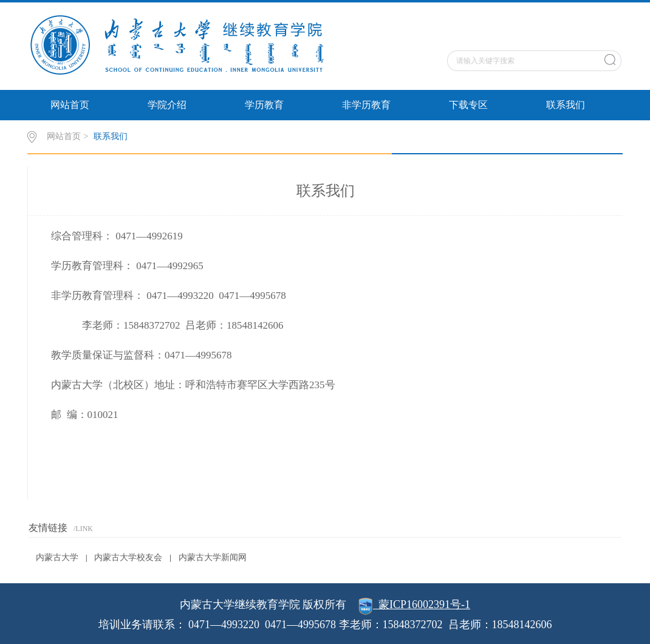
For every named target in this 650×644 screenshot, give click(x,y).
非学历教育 (366, 105)
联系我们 (566, 105)
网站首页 (70, 105)
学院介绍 (167, 105)
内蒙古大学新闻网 (213, 557)
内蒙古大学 (57, 557)
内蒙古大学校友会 (128, 557)
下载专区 (468, 105)
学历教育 (264, 105)
